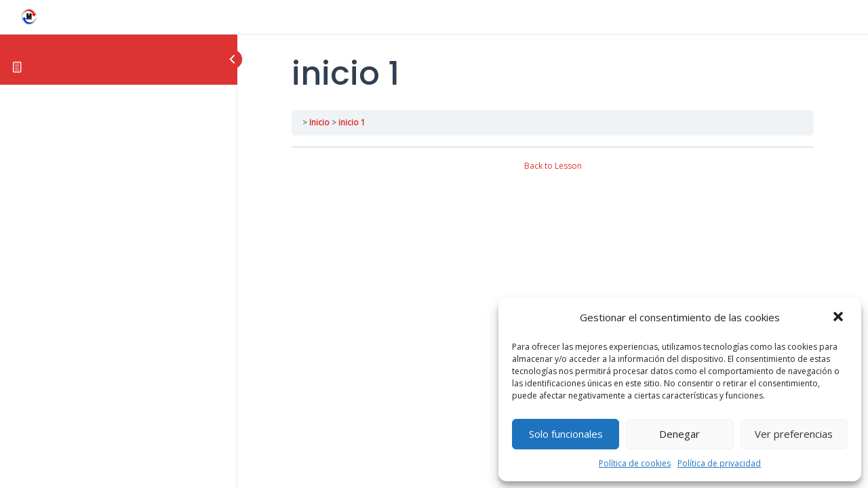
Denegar (679, 434)
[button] (840, 318)
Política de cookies (635, 463)
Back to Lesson (553, 166)
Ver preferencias (794, 434)
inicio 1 (352, 122)
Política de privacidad (719, 463)
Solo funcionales (566, 434)
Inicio (319, 122)
